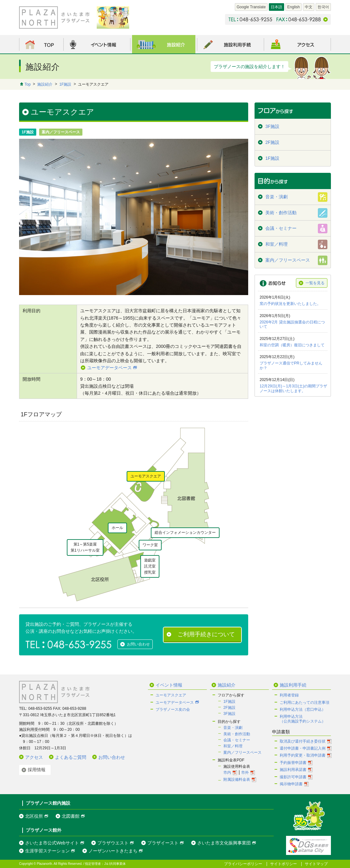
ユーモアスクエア (146, 476)
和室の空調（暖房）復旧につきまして (292, 345)
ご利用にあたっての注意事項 (304, 702)
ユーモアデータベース (109, 368)
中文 (309, 7)
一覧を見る (315, 283)
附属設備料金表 (237, 780)
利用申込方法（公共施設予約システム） (303, 719)
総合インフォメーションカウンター (185, 533)
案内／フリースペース (242, 752)
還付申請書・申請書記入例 (303, 748)
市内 (227, 773)
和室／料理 (233, 746)
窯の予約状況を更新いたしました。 (290, 304)
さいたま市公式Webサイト (52, 843)
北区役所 (34, 816)
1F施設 (65, 84)
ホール (117, 528)
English (294, 7)
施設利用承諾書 (293, 770)
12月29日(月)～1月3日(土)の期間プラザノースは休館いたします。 (293, 388)
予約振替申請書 (293, 763)
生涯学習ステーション (47, 851)
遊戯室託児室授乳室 (150, 566)
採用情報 (37, 770)
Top (28, 84)
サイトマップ (316, 864)
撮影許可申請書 (293, 777)
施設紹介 (45, 84)
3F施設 (229, 714)
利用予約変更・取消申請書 (303, 755)
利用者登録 (289, 695)
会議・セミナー (237, 740)
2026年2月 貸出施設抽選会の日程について (292, 324)
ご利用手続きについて (206, 634)
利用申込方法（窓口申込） (303, 709)
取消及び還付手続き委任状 (303, 741)
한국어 (323, 7)
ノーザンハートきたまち (113, 851)
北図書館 (71, 816)
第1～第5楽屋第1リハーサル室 (85, 547)
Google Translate (251, 7)
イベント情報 (169, 685)
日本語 (276, 7)
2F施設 (229, 708)
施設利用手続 (293, 685)
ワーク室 (150, 545)
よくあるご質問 (71, 757)
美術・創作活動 (237, 734)
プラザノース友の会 (173, 709)
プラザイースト (163, 843)
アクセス (34, 757)
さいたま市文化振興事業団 (224, 843)
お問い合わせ (138, 644)
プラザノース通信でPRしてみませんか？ (291, 365)
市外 (245, 773)
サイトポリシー (283, 864)
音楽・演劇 (233, 728)
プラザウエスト (113, 843)
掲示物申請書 (291, 784)
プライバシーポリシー (243, 864)
